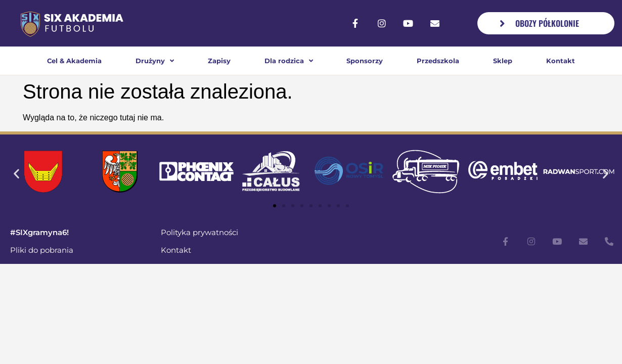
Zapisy (219, 61)
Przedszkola (438, 61)
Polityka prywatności (199, 232)
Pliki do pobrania (42, 250)
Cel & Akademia (74, 61)
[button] (16, 173)
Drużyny (155, 61)
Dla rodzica (289, 61)
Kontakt (561, 61)
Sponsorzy (365, 61)
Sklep (503, 61)
